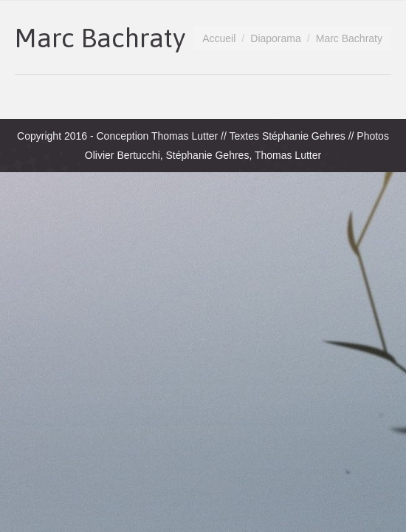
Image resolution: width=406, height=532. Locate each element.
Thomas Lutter (185, 136)
